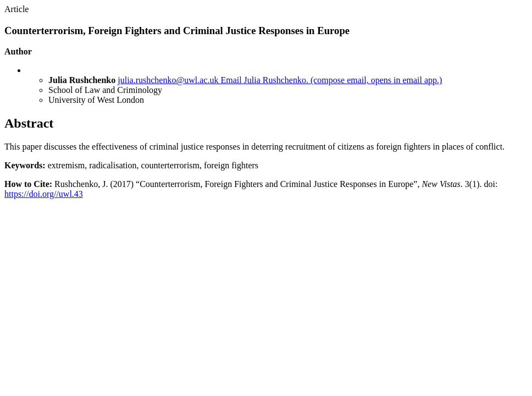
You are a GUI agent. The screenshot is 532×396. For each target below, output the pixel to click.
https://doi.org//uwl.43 (44, 194)
